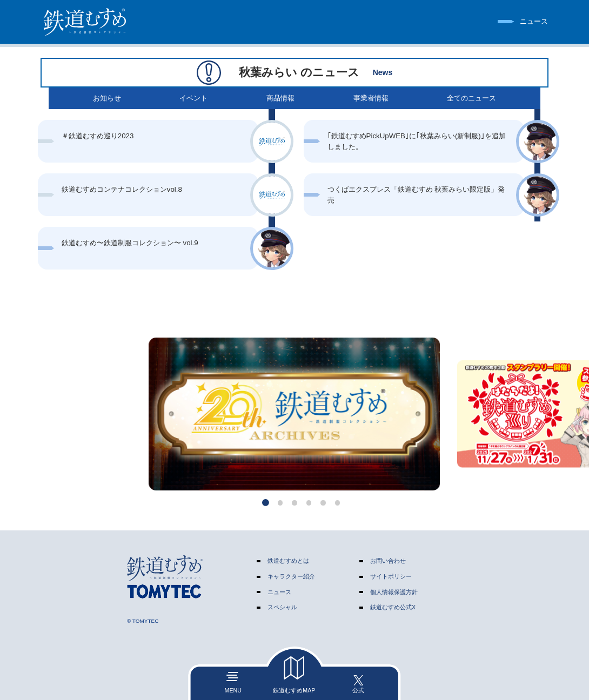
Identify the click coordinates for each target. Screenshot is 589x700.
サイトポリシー (391, 576)
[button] (266, 503)
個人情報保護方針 (394, 592)
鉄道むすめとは (288, 561)
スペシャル (282, 607)
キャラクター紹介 (291, 576)
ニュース (279, 592)
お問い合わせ (388, 561)
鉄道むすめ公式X (393, 607)
